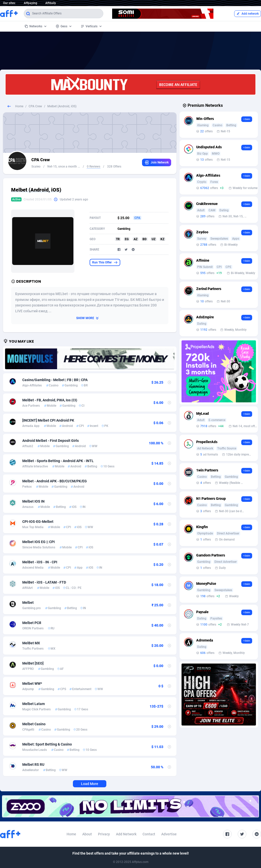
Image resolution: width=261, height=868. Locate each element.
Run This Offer (105, 262)
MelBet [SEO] (33, 663)
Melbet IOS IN (33, 501)
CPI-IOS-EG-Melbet (38, 522)
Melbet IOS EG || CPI (38, 542)
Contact (149, 834)
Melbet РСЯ (32, 623)
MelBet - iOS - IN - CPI (40, 562)
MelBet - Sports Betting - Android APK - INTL (58, 461)
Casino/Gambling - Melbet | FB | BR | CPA (55, 380)
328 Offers (114, 167)
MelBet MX (31, 643)
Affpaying (31, 3)
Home (19, 106)
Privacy (104, 834)
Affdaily (51, 3)
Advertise (169, 834)
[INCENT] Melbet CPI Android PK (48, 420)
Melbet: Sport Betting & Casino (47, 744)
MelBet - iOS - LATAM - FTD (44, 582)
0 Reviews (94, 167)
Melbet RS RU (33, 764)
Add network (248, 14)
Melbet (28, 603)
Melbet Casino (34, 724)
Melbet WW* (32, 684)
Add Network (126, 834)
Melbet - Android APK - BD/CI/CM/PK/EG (55, 481)
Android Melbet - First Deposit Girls (51, 441)
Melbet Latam (34, 704)
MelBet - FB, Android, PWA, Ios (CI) (50, 400)
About (87, 834)
